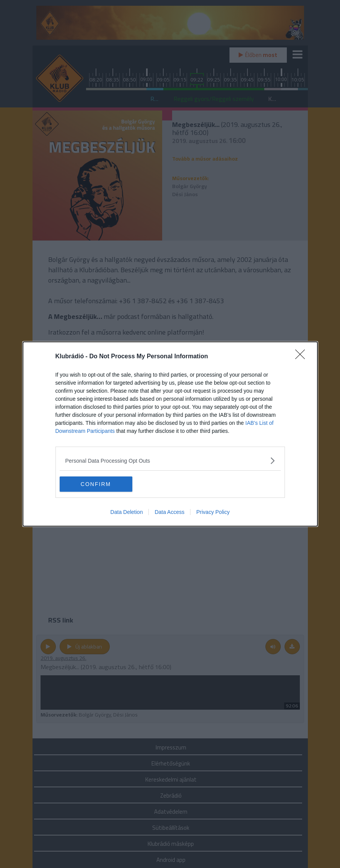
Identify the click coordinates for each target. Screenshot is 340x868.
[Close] (303, 357)
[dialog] (170, 434)
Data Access (169, 512)
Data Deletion (127, 512)
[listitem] (170, 461)
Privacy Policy (213, 512)
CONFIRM (96, 484)
